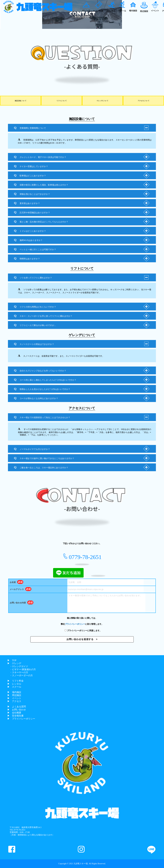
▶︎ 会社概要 (14, 713)
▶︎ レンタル (14, 684)
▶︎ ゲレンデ (14, 663)
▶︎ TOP (12, 660)
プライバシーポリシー (75, 624)
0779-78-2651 (85, 557)
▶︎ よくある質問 (17, 707)
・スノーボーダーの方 (20, 675)
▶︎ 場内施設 (14, 692)
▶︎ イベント (14, 698)
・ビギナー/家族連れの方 (22, 669)
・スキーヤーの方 (18, 672)
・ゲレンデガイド (18, 666)
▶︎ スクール (14, 687)
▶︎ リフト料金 (15, 681)
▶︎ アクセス (14, 701)
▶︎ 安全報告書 (15, 716)
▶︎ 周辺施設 (14, 695)
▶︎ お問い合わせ (17, 710)
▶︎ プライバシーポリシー (21, 719)
